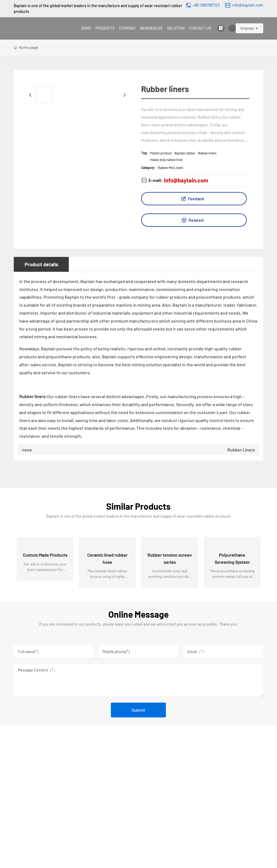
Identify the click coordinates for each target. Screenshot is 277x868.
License (33, 855)
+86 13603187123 (206, 5)
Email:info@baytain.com (50, 796)
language (247, 28)
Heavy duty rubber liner (166, 160)
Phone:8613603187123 (47, 783)
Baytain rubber (185, 153)
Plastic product (161, 153)
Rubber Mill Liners (171, 168)
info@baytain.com (248, 5)
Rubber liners (207, 153)
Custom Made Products (45, 555)
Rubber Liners (241, 450)
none (27, 450)
